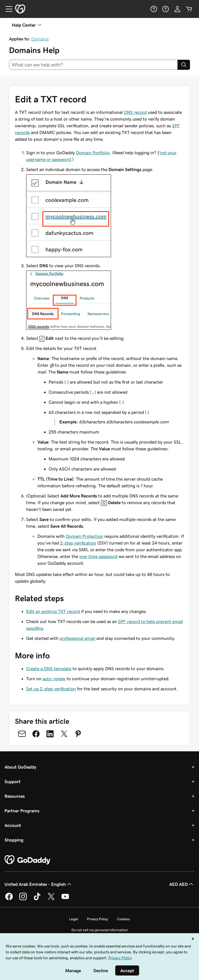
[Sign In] (177, 9)
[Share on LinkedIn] (50, 734)
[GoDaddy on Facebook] (9, 899)
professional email (77, 638)
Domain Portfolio (93, 153)
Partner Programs (22, 811)
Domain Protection (84, 536)
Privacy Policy (97, 919)
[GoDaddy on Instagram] (23, 899)
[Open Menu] (7, 9)
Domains (40, 39)
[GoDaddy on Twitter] (51, 899)
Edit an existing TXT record (53, 611)
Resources (15, 796)
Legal (74, 919)
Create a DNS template (49, 668)
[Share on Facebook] (36, 734)
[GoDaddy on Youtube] (65, 899)
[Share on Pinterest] (78, 734)
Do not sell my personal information (100, 930)
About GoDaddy (20, 767)
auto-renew (54, 679)
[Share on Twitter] (64, 734)
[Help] (154, 9)
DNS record (135, 112)
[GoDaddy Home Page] (28, 860)
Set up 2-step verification (51, 689)
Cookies (123, 919)
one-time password (98, 556)
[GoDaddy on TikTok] (37, 899)
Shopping (14, 840)
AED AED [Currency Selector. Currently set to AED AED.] (182, 884)
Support (13, 781)
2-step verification (78, 543)
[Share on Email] (22, 734)
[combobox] (93, 65)
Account (13, 825)
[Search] (184, 65)
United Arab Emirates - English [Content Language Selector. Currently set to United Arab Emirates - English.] (39, 884)
